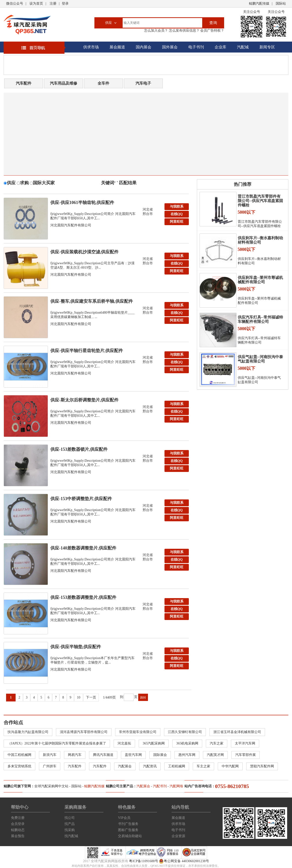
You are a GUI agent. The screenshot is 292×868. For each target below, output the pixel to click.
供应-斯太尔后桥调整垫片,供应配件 (85, 400)
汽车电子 (143, 83)
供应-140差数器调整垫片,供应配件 (83, 548)
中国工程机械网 (19, 755)
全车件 (103, 83)
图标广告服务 (128, 830)
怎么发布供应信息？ (184, 31)
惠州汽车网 (187, 755)
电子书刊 (196, 47)
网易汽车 (75, 755)
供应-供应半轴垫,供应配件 (76, 647)
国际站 (281, 4)
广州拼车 (50, 766)
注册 (53, 4)
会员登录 (18, 824)
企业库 (220, 47)
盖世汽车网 (133, 755)
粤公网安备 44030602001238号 (184, 861)
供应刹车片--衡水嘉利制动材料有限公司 (260, 240)
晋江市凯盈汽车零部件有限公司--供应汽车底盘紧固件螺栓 (260, 201)
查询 (213, 23)
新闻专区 (267, 47)
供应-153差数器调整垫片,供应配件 (83, 597)
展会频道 (117, 47)
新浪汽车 (50, 755)
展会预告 (18, 836)
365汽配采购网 (154, 743)
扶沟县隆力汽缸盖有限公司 (28, 732)
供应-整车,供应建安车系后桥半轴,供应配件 (92, 301)
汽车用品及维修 (64, 83)
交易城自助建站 (130, 836)
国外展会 (170, 47)
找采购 (70, 830)
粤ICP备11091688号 (143, 861)
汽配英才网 (215, 755)
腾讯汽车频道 (103, 755)
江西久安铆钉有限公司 (185, 732)
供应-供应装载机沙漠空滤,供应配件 (85, 252)
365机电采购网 (187, 743)
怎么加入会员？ (156, 31)
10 (79, 697)
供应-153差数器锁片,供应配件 (79, 449)
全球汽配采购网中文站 (51, 786)
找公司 (70, 818)
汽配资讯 (150, 766)
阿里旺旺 (177, 222)
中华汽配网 (230, 766)
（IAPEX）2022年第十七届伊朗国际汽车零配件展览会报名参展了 (57, 743)
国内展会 (144, 47)
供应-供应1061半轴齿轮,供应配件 (82, 203)
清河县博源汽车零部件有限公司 (84, 732)
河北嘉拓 (124, 743)
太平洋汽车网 (245, 743)
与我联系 (177, 207)
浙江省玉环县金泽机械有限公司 (237, 732)
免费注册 (18, 818)
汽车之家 (217, 743)
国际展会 (160, 755)
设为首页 (36, 4)
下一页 (91, 697)
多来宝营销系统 (19, 766)
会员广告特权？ (212, 31)
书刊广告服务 (128, 824)
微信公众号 (15, 4)
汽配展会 (125, 766)
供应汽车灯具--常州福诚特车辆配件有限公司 (260, 319)
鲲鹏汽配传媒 (259, 4)
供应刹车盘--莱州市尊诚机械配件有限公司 (260, 280)
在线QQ (177, 214)
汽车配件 (24, 83)
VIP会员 (124, 818)
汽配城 (243, 47)
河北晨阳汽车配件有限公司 (71, 225)
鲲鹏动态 (18, 830)
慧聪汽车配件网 (262, 766)
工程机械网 (177, 766)
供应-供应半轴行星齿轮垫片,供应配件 (87, 351)
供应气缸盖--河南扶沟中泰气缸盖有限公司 (260, 359)
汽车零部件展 (246, 755)
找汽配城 (71, 836)
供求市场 (91, 47)
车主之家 (203, 766)
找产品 (70, 824)
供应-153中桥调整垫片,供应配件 (81, 499)
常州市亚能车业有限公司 (138, 732)
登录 (65, 4)
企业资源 (178, 836)
